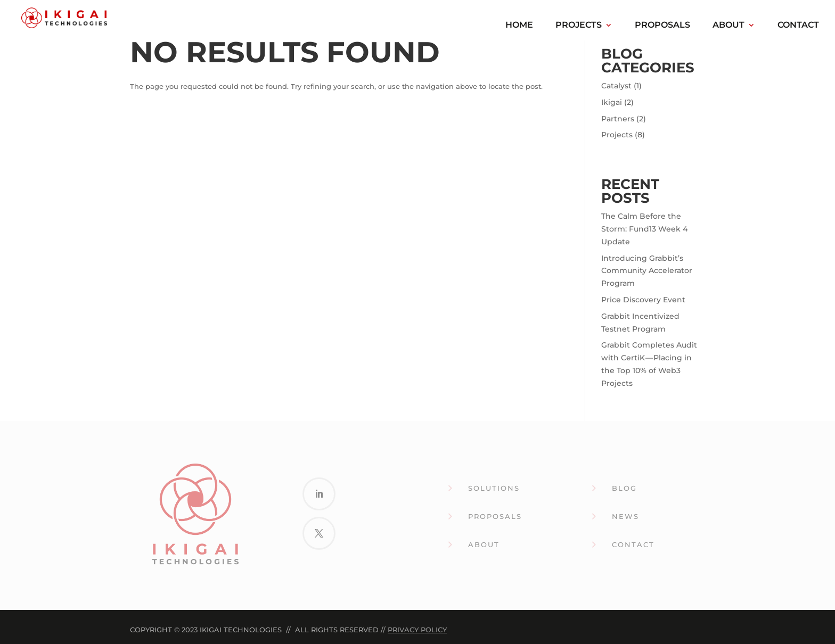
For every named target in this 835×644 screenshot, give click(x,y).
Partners (618, 119)
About (728, 26)
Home (519, 26)
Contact (798, 26)
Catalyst (616, 86)
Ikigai (612, 102)
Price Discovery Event (643, 300)
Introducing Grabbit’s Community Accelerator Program (647, 271)
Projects (579, 26)
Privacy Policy (417, 630)
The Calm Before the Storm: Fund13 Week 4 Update (644, 229)
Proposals (662, 26)
